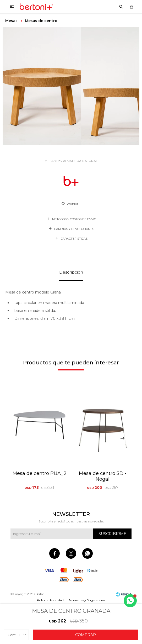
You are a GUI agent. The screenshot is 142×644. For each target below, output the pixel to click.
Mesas (11, 21)
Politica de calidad (50, 600)
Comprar (86, 635)
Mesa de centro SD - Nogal (103, 476)
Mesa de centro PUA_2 (40, 473)
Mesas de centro (41, 21)
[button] (122, 438)
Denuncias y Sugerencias (86, 600)
